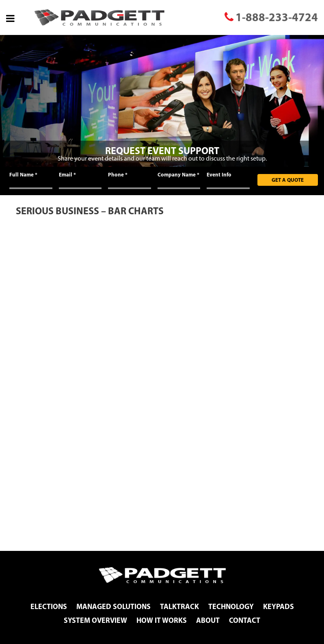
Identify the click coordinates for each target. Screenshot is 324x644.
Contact (245, 620)
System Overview (95, 620)
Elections (49, 606)
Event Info (219, 174)
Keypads (279, 606)
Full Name (23, 174)
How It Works (162, 620)
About (208, 620)
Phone (118, 174)
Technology (231, 606)
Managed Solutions (113, 606)
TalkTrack (179, 606)
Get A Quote (288, 180)
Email (67, 174)
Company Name (178, 174)
